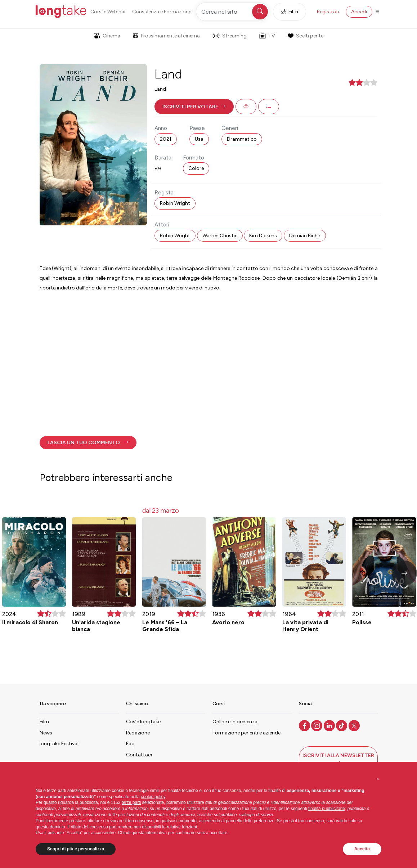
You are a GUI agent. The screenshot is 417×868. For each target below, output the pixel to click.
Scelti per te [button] (305, 36)
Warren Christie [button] (220, 236)
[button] (194, 107)
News (46, 733)
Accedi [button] (359, 12)
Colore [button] (196, 168)
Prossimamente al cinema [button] (166, 36)
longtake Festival (59, 744)
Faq (130, 744)
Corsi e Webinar (108, 12)
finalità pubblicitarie (327, 809)
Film (44, 722)
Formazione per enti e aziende (246, 733)
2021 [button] (166, 139)
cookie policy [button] (153, 797)
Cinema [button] (107, 36)
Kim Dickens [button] (263, 236)
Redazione (138, 733)
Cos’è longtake (143, 722)
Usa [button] (199, 139)
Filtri (290, 12)
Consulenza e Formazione (162, 12)
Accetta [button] (362, 849)
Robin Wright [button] (175, 203)
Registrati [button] (328, 12)
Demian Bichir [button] (305, 236)
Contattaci (139, 755)
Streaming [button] (230, 36)
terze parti (131, 802)
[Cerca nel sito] (233, 12)
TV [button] (267, 36)
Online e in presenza (235, 722)
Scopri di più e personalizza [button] (76, 849)
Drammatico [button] (242, 139)
